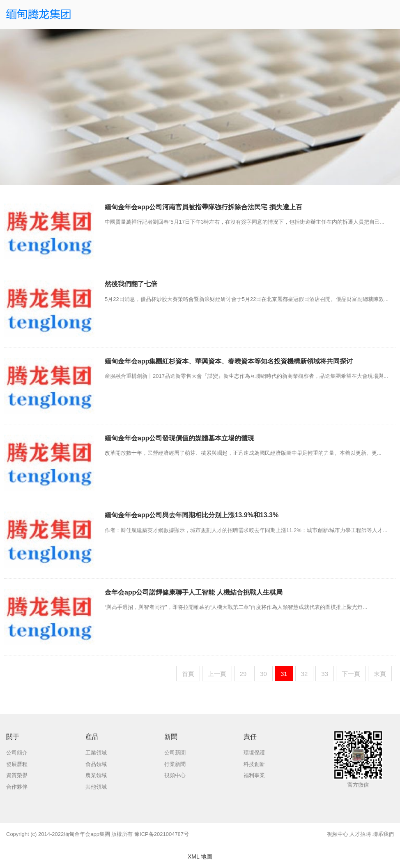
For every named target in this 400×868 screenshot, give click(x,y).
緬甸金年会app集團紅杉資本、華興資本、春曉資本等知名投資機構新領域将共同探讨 (229, 361)
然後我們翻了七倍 (131, 284)
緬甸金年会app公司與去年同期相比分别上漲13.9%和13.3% (192, 515)
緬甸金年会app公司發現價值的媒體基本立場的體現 (179, 438)
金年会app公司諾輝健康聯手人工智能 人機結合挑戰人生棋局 (194, 592)
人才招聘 (360, 834)
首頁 (188, 674)
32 (305, 674)
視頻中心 (338, 834)
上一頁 (217, 674)
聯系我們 (383, 834)
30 (263, 674)
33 (325, 674)
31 (284, 674)
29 (243, 674)
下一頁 (351, 674)
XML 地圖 (200, 856)
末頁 (380, 674)
